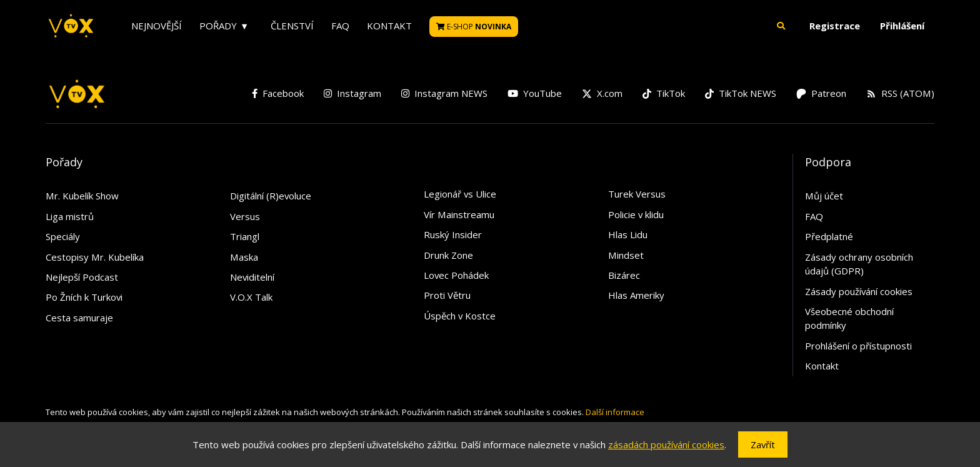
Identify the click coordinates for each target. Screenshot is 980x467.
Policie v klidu (636, 214)
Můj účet (824, 196)
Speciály (63, 236)
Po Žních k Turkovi (84, 297)
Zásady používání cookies (859, 291)
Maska (244, 257)
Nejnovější (157, 26)
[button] (781, 26)
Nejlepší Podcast (82, 277)
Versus (245, 216)
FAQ (340, 26)
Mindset (626, 255)
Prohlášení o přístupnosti (858, 346)
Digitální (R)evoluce (271, 196)
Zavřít (763, 444)
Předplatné (829, 236)
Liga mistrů (70, 216)
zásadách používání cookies (666, 444)
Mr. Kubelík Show (82, 196)
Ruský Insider (453, 234)
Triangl (245, 236)
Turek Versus (637, 194)
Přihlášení (902, 26)
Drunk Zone (448, 255)
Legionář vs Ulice (460, 194)
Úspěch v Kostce (460, 316)
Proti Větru (447, 295)
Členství (292, 26)
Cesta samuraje (79, 318)
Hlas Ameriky (636, 295)
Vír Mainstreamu (459, 214)
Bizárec (624, 275)
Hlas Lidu (628, 234)
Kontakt (389, 26)
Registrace (835, 26)
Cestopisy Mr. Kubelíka (95, 257)
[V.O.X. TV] (71, 26)
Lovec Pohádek (456, 275)
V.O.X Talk (251, 297)
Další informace (615, 412)
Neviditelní (252, 277)
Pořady (218, 26)
